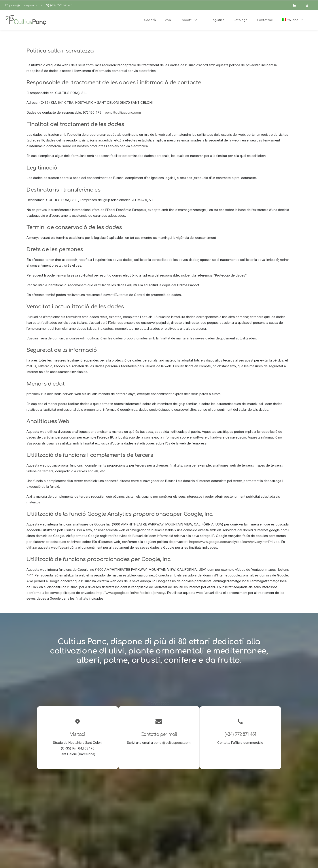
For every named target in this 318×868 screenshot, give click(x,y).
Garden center (139, 821)
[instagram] (309, 5)
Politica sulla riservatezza (125, 859)
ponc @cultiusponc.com (172, 743)
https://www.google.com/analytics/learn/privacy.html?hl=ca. (235, 542)
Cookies (151, 859)
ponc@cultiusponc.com (26, 5)
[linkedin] (297, 5)
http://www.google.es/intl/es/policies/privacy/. (131, 593)
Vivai (132, 815)
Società (134, 809)
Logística (135, 826)
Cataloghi (136, 832)
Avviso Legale (95, 859)
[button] (184, 809)
